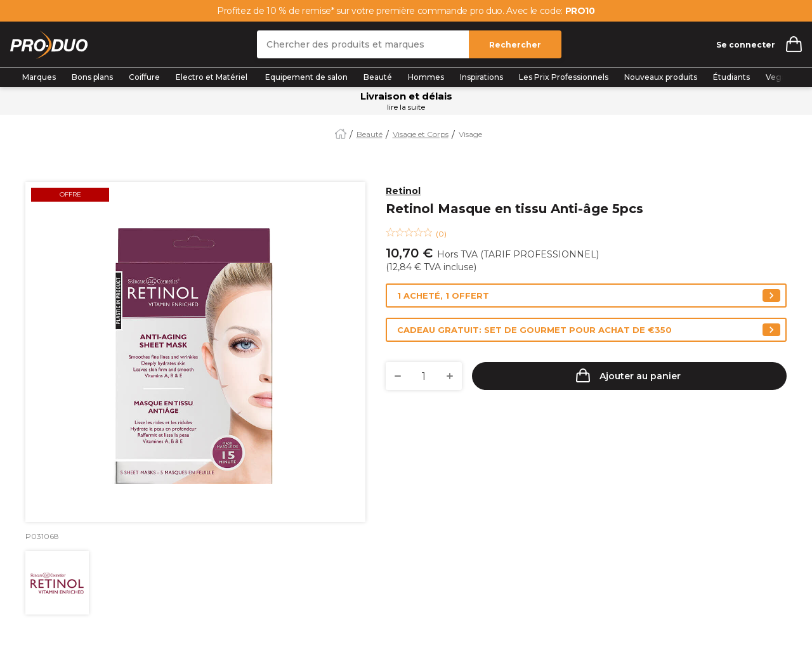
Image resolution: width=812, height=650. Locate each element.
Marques (39, 77)
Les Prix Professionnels (564, 77)
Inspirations (481, 77)
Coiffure (144, 77)
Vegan (778, 77)
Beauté (378, 77)
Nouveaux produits (661, 77)
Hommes (426, 77)
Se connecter (746, 45)
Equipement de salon (306, 77)
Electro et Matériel (213, 77)
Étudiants (731, 77)
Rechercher (515, 45)
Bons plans (92, 77)
